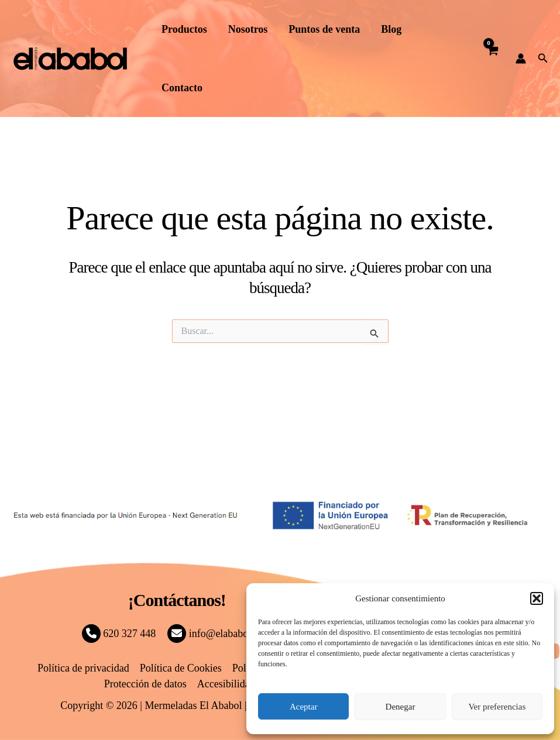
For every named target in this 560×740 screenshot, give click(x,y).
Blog (391, 29)
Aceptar (303, 707)
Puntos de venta (324, 29)
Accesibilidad (226, 684)
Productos (184, 29)
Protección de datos (145, 684)
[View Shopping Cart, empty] (493, 58)
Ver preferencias (497, 707)
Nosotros (248, 29)
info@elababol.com (220, 634)
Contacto (182, 88)
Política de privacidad (83, 668)
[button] (537, 598)
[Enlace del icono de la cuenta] (521, 58)
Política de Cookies (181, 668)
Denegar (401, 707)
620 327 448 (119, 634)
